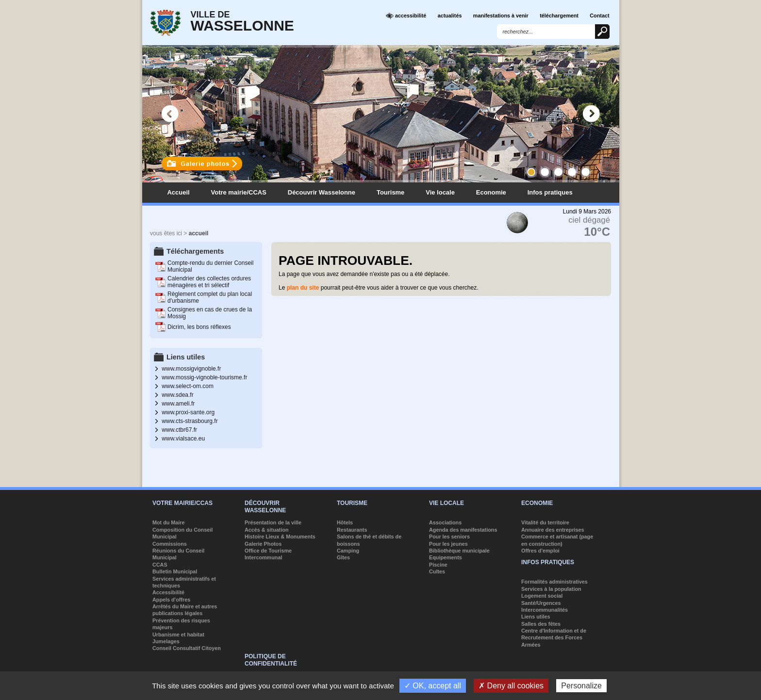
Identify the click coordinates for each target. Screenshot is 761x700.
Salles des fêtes (541, 624)
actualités (450, 16)
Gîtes (343, 557)
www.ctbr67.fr (179, 430)
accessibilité (406, 16)
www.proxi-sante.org (188, 412)
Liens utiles (536, 617)
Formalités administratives (554, 582)
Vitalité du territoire (545, 522)
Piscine (438, 565)
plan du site (303, 288)
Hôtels (345, 522)
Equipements (446, 557)
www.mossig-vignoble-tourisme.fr (204, 377)
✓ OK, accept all (433, 686)
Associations (445, 522)
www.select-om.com (188, 386)
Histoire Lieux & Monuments (280, 537)
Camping (348, 551)
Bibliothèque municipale (459, 551)
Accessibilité (168, 592)
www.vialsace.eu (183, 439)
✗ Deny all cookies (511, 686)
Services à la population (551, 589)
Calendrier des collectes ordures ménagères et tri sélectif (209, 282)
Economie (491, 192)
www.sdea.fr (177, 395)
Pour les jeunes (448, 544)
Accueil (179, 192)
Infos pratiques (550, 192)
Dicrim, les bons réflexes (199, 327)
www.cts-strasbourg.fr (190, 421)
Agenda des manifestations (463, 530)
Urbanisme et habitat (178, 635)
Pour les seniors (449, 537)
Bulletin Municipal (175, 571)
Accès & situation (267, 530)
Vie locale (440, 192)
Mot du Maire (169, 522)
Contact (599, 16)
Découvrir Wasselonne (322, 192)
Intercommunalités (545, 610)
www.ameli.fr (178, 404)
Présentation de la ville (273, 522)
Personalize (581, 686)
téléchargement (559, 16)
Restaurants (352, 530)
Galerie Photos (263, 544)
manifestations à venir (501, 16)
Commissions (170, 544)
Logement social (542, 596)
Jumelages (166, 641)
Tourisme (390, 192)
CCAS (160, 565)
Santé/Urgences (541, 603)
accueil (199, 233)
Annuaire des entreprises (553, 530)
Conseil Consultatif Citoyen (187, 648)
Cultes (437, 571)
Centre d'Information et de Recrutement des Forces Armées (554, 638)
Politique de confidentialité (271, 660)
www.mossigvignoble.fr (191, 369)
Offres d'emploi (540, 551)
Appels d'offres (171, 600)
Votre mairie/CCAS (239, 192)
